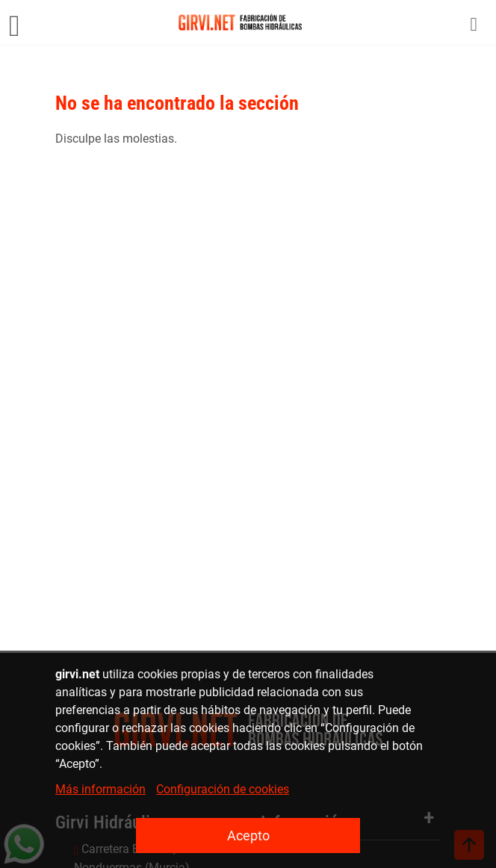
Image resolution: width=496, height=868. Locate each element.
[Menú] (15, 22)
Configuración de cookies (223, 789)
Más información (100, 789)
